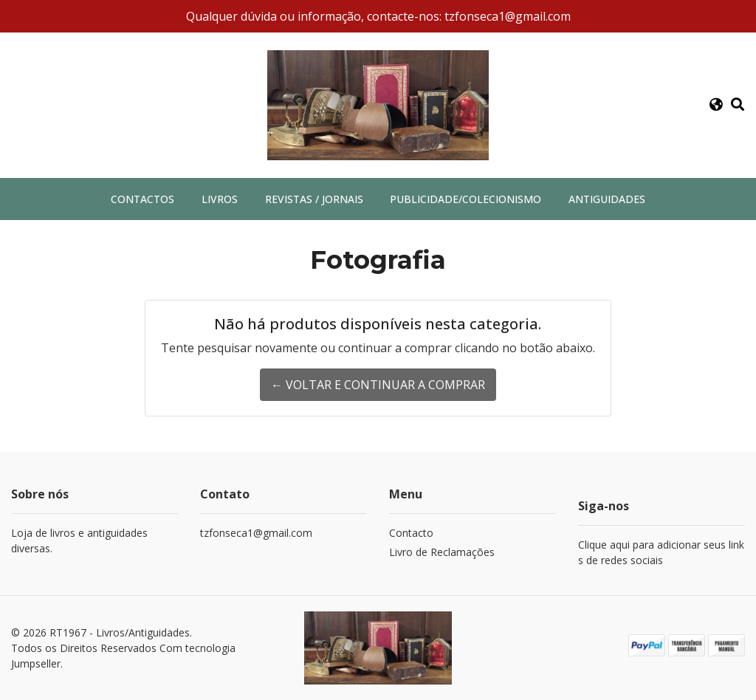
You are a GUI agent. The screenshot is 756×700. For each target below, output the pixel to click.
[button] (716, 105)
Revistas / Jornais (314, 199)
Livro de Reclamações (442, 552)
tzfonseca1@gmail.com (256, 533)
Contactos (142, 199)
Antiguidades (607, 199)
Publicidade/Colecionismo (465, 199)
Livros (220, 199)
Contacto (411, 533)
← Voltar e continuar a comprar (378, 385)
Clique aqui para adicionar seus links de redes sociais (661, 552)
